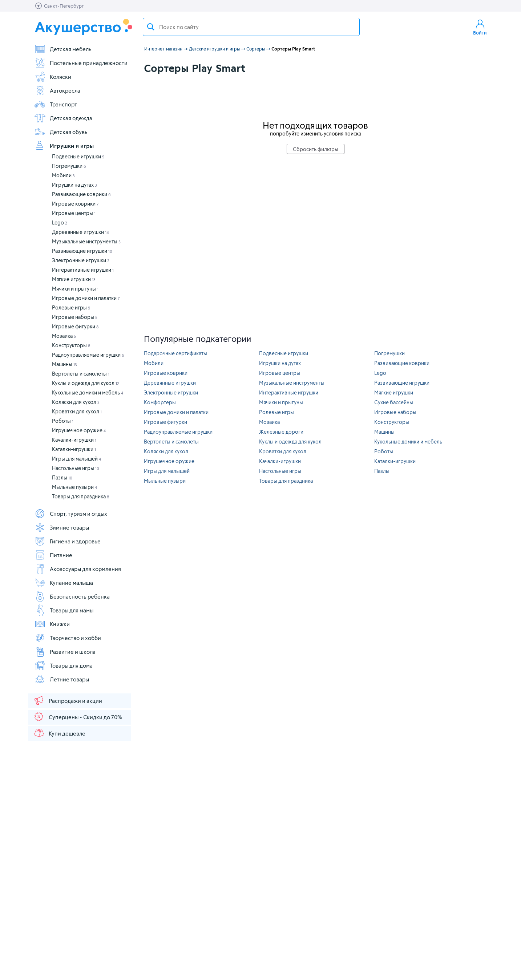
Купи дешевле (59, 733)
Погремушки (69, 166)
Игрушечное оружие (79, 430)
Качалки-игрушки (74, 440)
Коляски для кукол (76, 402)
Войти (480, 27)
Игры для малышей (76, 459)
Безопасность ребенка (72, 596)
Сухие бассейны (394, 402)
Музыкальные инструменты (86, 241)
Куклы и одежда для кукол (86, 383)
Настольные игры (76, 468)
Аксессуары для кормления (78, 569)
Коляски (53, 77)
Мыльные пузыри (74, 487)
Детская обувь (61, 132)
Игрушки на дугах (74, 185)
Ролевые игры (71, 307)
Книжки (52, 624)
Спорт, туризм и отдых (71, 514)
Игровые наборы (75, 317)
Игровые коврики (75, 204)
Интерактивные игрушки (83, 270)
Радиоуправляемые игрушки (88, 355)
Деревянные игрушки (80, 232)
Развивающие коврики (81, 194)
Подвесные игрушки (78, 156)
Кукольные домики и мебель (88, 392)
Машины (64, 364)
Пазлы (62, 477)
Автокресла (57, 90)
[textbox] (251, 27)
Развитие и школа (65, 652)
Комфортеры (160, 402)
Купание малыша (64, 583)
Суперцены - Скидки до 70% (78, 717)
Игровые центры (74, 213)
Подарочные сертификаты (175, 353)
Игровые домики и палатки (86, 298)
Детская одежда (63, 118)
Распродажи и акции (68, 700)
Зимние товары (62, 527)
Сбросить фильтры (316, 149)
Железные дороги (281, 432)
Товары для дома (63, 665)
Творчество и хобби (68, 638)
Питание (53, 555)
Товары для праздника (80, 496)
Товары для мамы (64, 610)
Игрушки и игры (64, 146)
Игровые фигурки (75, 326)
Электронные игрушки (81, 260)
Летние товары (62, 679)
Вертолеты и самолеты (81, 374)
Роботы (63, 421)
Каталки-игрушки (74, 449)
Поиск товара (151, 27)
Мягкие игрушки (74, 279)
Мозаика (64, 336)
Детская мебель (63, 49)
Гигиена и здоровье (67, 541)
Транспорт (56, 104)
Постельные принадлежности (81, 63)
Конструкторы (71, 345)
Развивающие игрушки (82, 251)
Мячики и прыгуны (75, 289)
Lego (60, 222)
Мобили (63, 175)
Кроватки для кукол (77, 411)
